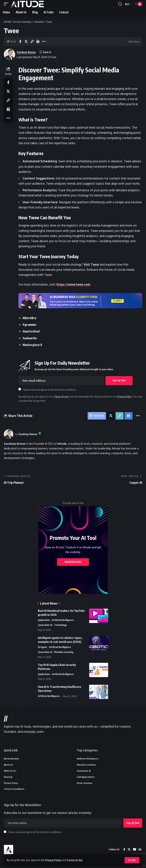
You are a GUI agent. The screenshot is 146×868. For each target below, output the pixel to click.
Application (44, 621)
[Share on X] (26, 42)
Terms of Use (75, 860)
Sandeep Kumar (26, 52)
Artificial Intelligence (63, 621)
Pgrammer (30, 325)
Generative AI (45, 625)
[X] (129, 850)
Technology (60, 625)
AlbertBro (30, 318)
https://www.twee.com (74, 284)
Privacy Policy (54, 860)
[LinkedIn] (140, 850)
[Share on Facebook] (20, 42)
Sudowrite (30, 338)
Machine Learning (64, 653)
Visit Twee (92, 264)
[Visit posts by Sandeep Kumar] (9, 434)
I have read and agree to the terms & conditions (49, 390)
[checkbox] (20, 389)
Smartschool (31, 331)
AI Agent (42, 648)
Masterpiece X (33, 345)
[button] (132, 860)
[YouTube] (135, 850)
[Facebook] (124, 850)
